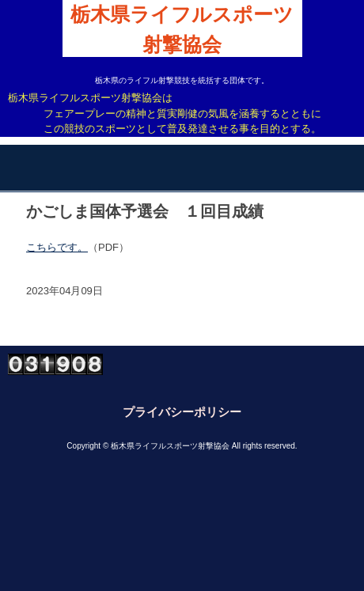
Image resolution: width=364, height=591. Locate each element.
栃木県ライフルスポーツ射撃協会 (182, 30)
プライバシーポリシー (182, 412)
